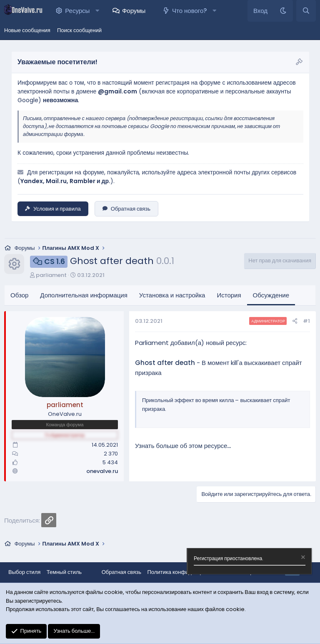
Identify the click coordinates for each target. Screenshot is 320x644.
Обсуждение (271, 295)
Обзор (19, 295)
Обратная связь (126, 209)
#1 (306, 321)
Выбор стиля (24, 572)
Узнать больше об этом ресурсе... (183, 446)
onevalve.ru (102, 471)
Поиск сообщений (79, 30)
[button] (97, 11)
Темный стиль (64, 572)
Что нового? (189, 11)
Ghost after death (165, 363)
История (229, 295)
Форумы (134, 11)
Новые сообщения (27, 30)
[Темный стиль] (283, 11)
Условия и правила (53, 209)
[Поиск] (306, 11)
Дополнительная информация (84, 295)
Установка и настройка (172, 295)
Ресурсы (77, 11)
